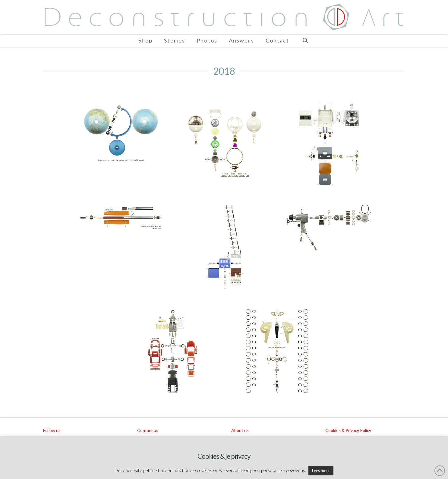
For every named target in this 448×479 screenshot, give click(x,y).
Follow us (52, 430)
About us (240, 430)
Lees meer (321, 471)
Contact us (148, 430)
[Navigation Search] (305, 41)
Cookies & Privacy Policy (348, 430)
